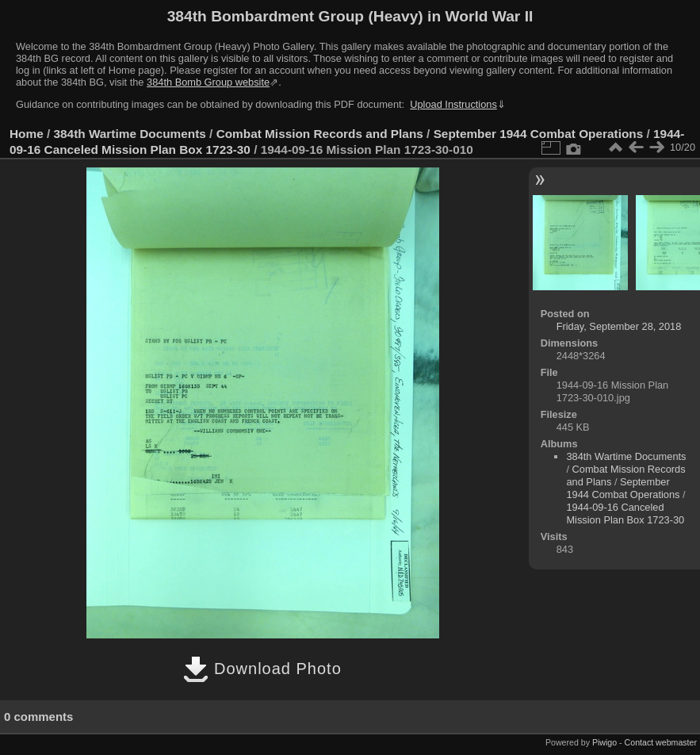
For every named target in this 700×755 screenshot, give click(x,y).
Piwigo (604, 742)
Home (27, 134)
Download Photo (262, 669)
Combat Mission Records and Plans (320, 134)
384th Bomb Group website (208, 82)
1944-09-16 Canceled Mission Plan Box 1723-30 (625, 514)
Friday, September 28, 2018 (619, 326)
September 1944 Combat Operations (539, 134)
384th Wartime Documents (130, 134)
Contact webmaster (661, 742)
